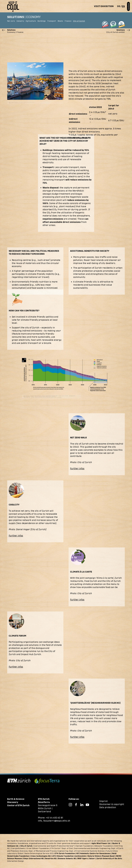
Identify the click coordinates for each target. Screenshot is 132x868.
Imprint (103, 801)
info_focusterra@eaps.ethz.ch (54, 821)
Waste (60, 21)
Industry (20, 21)
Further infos (77, 468)
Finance (68, 21)
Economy (33, 17)
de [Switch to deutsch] (119, 6)
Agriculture (31, 21)
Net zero (11, 21)
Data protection (108, 807)
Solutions (16, 17)
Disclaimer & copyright (112, 804)
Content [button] (128, 6)
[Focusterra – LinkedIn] (82, 804)
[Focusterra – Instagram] (70, 804)
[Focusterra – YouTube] (87, 804)
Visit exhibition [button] (104, 6)
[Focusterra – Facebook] (76, 804)
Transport (52, 21)
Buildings (42, 21)
